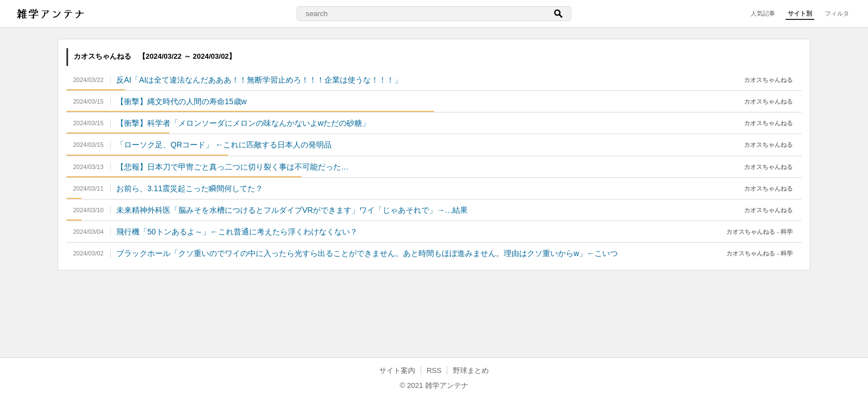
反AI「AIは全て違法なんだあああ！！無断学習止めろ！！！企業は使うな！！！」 (259, 80)
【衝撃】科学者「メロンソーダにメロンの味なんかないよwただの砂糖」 (243, 123)
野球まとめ (471, 370)
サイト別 (800, 13)
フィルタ (837, 13)
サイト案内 (397, 370)
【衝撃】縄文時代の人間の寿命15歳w (182, 101)
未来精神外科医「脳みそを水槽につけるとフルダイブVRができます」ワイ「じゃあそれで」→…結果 (292, 210)
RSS (434, 370)
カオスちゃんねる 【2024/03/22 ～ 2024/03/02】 (155, 56)
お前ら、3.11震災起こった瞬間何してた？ (190, 188)
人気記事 (763, 13)
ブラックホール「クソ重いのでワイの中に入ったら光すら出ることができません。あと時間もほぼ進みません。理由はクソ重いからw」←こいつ (367, 253)
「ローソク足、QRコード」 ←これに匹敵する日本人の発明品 (224, 145)
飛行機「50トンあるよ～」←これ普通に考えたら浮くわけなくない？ (237, 232)
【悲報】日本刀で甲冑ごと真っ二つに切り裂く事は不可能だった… (232, 167)
